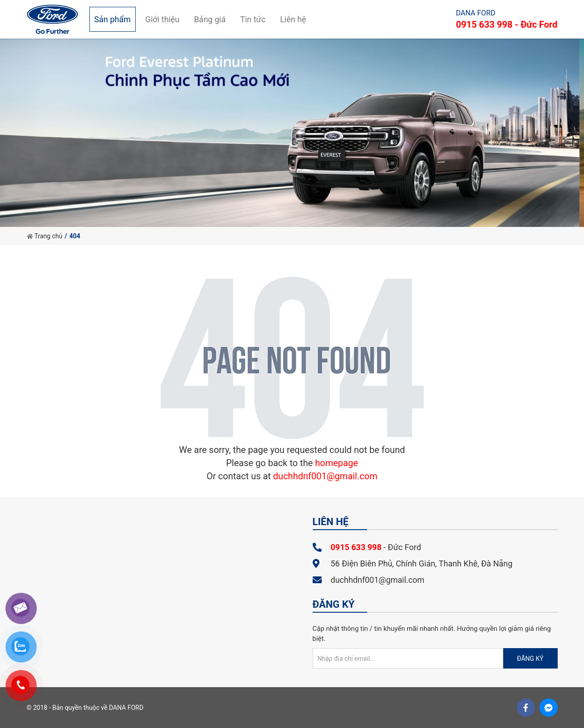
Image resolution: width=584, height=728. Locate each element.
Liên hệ (293, 19)
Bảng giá (210, 19)
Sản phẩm (113, 19)
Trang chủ (45, 236)
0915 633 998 (356, 547)
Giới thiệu (162, 19)
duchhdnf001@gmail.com (325, 476)
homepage (336, 463)
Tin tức (253, 19)
